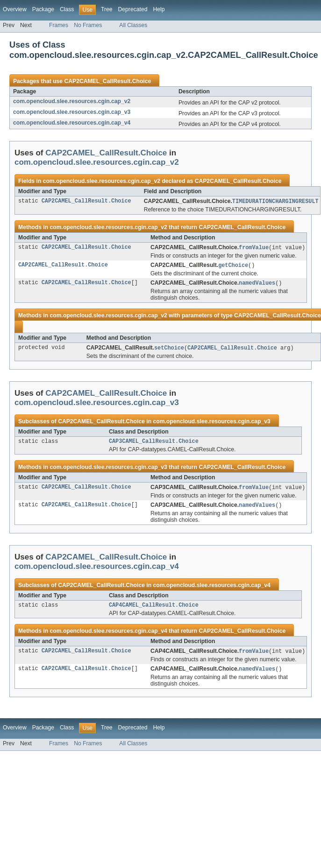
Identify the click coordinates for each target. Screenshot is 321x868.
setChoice (169, 350)
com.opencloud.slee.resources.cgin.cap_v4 (72, 123)
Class (67, 9)
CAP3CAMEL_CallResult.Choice (154, 444)
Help (159, 9)
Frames (59, 25)
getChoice (233, 266)
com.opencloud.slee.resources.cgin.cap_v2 (72, 101)
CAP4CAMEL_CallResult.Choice (154, 610)
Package (43, 9)
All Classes (133, 25)
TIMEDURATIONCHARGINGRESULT (275, 202)
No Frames (88, 25)
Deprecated (133, 9)
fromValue (254, 248)
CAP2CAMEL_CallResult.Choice (107, 81)
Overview (15, 9)
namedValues (257, 285)
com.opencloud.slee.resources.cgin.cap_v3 (72, 112)
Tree (107, 9)
